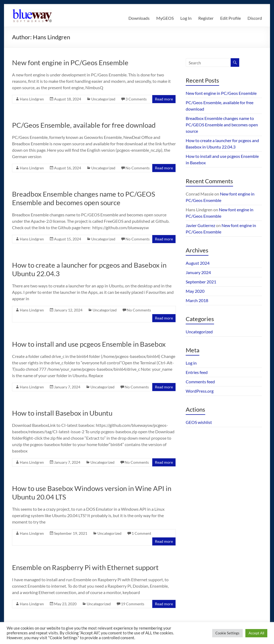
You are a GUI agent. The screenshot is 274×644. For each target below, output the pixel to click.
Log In (186, 18)
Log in (191, 363)
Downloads (139, 18)
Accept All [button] (256, 633)
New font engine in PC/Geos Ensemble (70, 63)
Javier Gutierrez (200, 225)
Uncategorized (103, 99)
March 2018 (197, 300)
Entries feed (197, 372)
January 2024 (198, 272)
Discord (255, 18)
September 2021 (201, 282)
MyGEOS (165, 18)
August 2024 (198, 263)
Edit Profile (231, 18)
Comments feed (200, 382)
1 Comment (141, 533)
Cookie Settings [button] (227, 633)
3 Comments (136, 99)
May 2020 (195, 291)
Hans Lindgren (32, 99)
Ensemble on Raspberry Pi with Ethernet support (85, 567)
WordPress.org (200, 391)
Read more (164, 99)
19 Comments (133, 604)
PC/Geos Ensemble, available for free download (84, 125)
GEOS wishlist (199, 422)
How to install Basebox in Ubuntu (62, 413)
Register (206, 18)
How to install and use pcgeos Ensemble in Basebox (89, 344)
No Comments (138, 168)
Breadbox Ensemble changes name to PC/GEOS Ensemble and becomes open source (84, 198)
